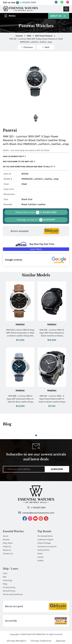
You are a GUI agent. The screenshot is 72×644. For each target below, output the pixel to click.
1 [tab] (36, 435)
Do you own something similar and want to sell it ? (29, 167)
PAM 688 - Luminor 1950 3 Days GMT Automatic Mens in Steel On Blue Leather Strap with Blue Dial (20, 399)
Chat (5, 573)
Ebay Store (8, 543)
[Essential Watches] (20, 9)
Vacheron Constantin (47, 547)
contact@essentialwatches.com (36, 513)
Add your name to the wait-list (19, 162)
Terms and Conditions (13, 594)
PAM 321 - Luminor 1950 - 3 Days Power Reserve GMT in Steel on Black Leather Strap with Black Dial (52, 399)
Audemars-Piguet (45, 540)
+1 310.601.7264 (26, 3)
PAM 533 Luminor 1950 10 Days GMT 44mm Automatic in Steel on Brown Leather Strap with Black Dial (20, 333)
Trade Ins (7, 547)
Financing (7, 580)
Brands (6, 540)
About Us (58, 16)
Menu (12, 16)
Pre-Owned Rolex (45, 536)
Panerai (20, 324)
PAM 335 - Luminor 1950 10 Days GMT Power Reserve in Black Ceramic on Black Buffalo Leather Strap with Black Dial (52, 333)
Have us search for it (14, 156)
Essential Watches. (36, 634)
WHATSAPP (36, 220)
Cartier (41, 557)
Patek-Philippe (44, 543)
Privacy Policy (9, 587)
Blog (5, 584)
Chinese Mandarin (17, 641)
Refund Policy (9, 591)
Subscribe (57, 469)
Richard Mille (43, 550)
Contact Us (8, 554)
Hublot (40, 561)
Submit (66, 9)
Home (6, 536)
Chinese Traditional (41, 641)
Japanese (60, 641)
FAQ (5, 577)
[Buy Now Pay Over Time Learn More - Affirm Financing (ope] (36, 246)
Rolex (40, 554)
